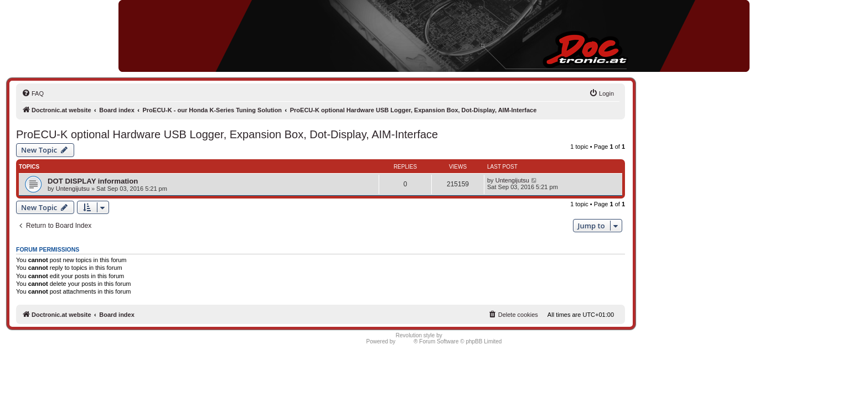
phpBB (405, 341)
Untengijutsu (73, 189)
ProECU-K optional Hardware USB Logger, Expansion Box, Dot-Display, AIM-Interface (227, 134)
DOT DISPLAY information (93, 181)
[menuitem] (33, 93)
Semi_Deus (458, 335)
